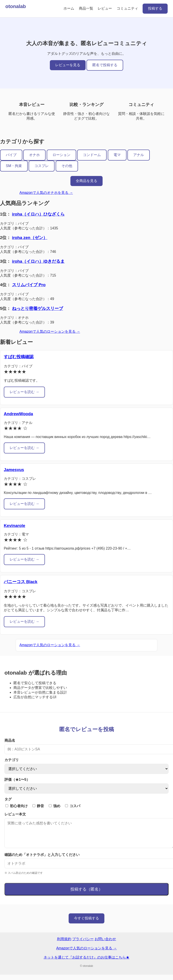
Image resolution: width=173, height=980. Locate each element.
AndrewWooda (18, 414)
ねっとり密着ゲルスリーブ (38, 308)
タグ (8, 799)
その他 (67, 166)
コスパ (73, 806)
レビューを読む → (24, 392)
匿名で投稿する (105, 65)
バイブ (11, 155)
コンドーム (92, 155)
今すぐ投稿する (86, 924)
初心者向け (17, 806)
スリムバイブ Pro (29, 285)
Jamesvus (14, 470)
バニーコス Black (21, 582)
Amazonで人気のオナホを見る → (46, 193)
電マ (117, 155)
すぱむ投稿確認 (19, 357)
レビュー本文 (15, 814)
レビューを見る (68, 65)
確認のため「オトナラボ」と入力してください (42, 860)
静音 (38, 806)
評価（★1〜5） (17, 780)
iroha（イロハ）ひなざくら (38, 214)
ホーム (69, 8)
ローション (61, 155)
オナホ (34, 155)
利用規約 (64, 944)
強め (55, 806)
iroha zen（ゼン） (30, 238)
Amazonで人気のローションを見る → (50, 331)
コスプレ (42, 166)
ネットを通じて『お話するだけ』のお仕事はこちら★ (86, 963)
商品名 (10, 740)
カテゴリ (12, 760)
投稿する (155, 8)
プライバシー (83, 944)
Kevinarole (15, 526)
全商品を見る (86, 181)
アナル (139, 155)
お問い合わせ (105, 944)
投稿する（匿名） (86, 895)
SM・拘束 (14, 166)
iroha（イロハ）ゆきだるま (38, 261)
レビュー (105, 8)
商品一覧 (86, 8)
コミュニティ (127, 8)
